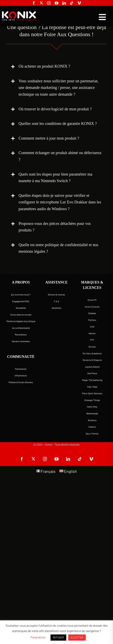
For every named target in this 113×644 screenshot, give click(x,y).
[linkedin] (64, 3)
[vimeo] (79, 3)
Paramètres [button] (38, 637)
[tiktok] (72, 3)
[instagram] (49, 3)
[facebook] (34, 3)
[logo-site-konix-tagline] (18, 13)
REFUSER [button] (58, 637)
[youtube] (56, 3)
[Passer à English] (68, 471)
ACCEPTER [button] (77, 637)
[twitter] (41, 3)
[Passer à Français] (46, 471)
